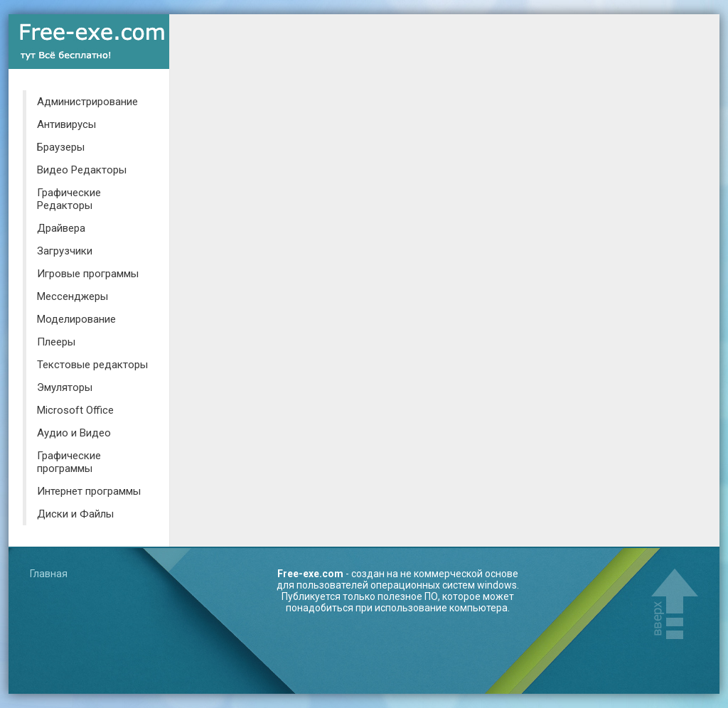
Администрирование (87, 102)
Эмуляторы (65, 387)
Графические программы (69, 462)
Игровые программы (88, 274)
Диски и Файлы (75, 514)
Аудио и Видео (74, 433)
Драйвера (61, 228)
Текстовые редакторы (92, 365)
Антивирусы (66, 124)
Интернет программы (89, 491)
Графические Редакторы (69, 199)
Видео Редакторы (82, 170)
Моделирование (76, 319)
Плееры (56, 342)
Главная (49, 574)
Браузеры (61, 147)
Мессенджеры (73, 296)
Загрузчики (65, 251)
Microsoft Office (75, 410)
